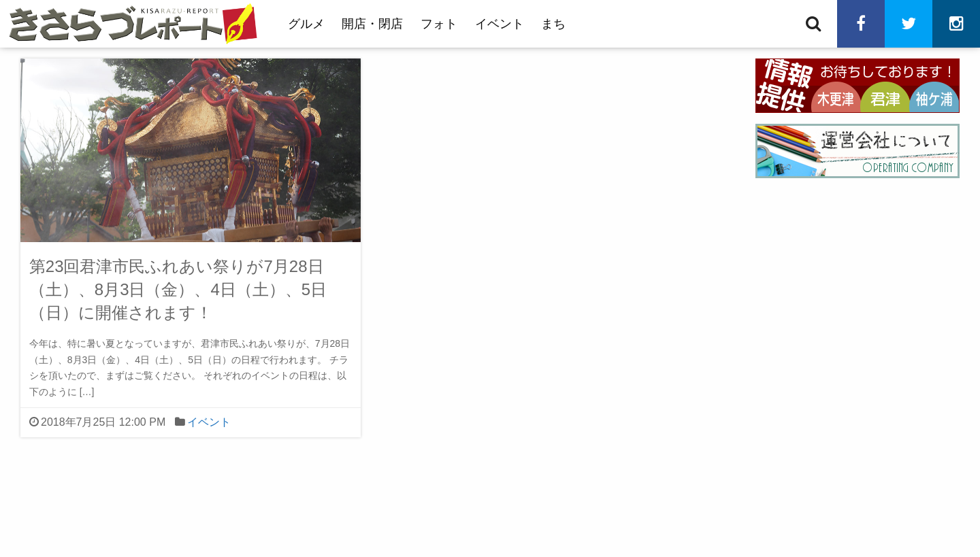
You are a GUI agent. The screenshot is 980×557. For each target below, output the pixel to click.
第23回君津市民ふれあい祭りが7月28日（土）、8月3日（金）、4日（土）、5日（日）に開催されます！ (178, 289)
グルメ (306, 24)
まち (553, 24)
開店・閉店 (372, 24)
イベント (500, 24)
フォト (439, 24)
